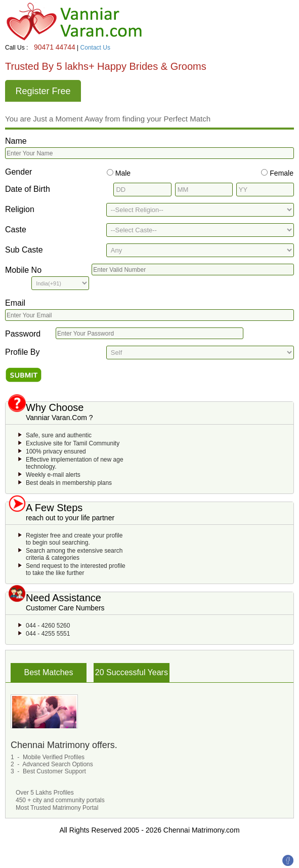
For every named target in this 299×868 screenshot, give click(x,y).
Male (122, 173)
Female (281, 173)
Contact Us (95, 48)
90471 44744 (55, 47)
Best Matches (49, 672)
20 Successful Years (132, 672)
